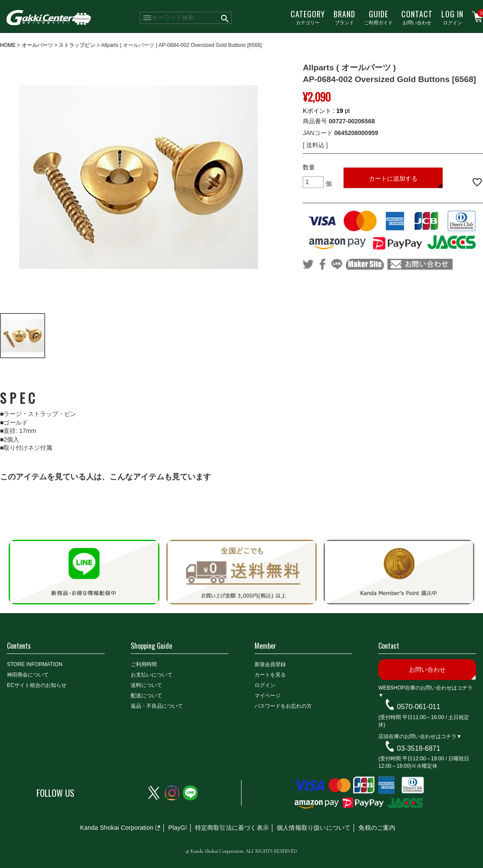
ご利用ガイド (378, 17)
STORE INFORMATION (35, 664)
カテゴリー (308, 17)
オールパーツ (37, 45)
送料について (146, 685)
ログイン (452, 17)
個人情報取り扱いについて (314, 828)
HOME (8, 45)
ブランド (344, 17)
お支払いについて (152, 675)
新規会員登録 (270, 664)
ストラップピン (77, 45)
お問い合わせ (417, 17)
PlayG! (177, 828)
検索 (225, 18)
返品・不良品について (157, 706)
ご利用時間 (144, 664)
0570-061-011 (419, 707)
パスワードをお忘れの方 (283, 706)
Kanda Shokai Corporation (117, 828)
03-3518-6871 (419, 748)
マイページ (268, 696)
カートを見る (270, 675)
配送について (146, 696)
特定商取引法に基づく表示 (232, 828)
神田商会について (28, 675)
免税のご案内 (377, 828)
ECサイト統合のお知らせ (37, 685)
